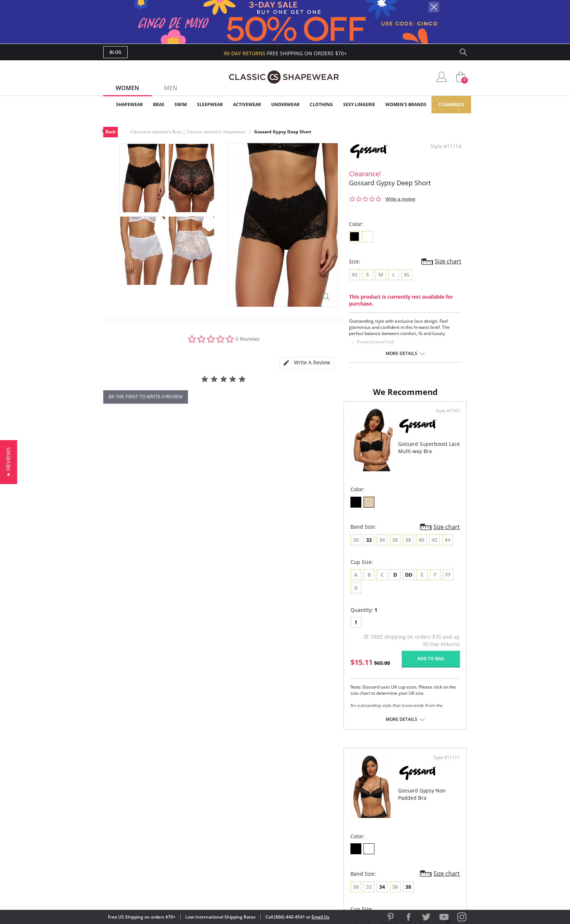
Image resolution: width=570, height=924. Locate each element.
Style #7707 (262, 437)
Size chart (448, 261)
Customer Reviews (346, 804)
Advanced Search (250, 793)
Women (127, 88)
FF (391, 601)
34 (325, 566)
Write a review (400, 199)
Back (111, 132)
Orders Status (246, 816)
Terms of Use (160, 891)
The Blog (334, 828)
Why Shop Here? (343, 793)
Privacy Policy (341, 840)
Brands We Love (343, 816)
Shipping (238, 828)
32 (129, 566)
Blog (115, 52)
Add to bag (245, 672)
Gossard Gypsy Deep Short (283, 132)
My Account (243, 804)
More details (402, 354)
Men (171, 88)
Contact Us (242, 851)
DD (168, 601)
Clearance (451, 104)
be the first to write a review (146, 397)
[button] (9, 462)
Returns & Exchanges (256, 840)
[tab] (307, 363)
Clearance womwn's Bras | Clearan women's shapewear (188, 132)
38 (351, 566)
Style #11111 (444, 437)
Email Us (320, 917)
